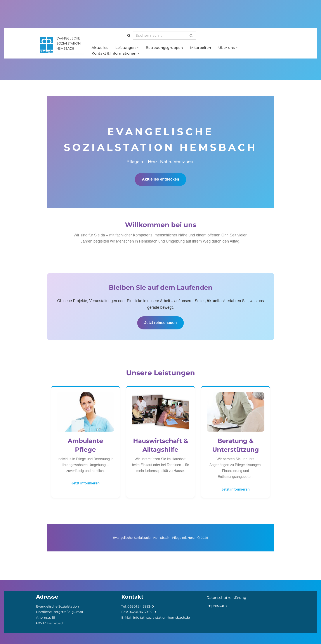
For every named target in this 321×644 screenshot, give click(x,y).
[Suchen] (129, 35)
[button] (138, 47)
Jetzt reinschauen (160, 323)
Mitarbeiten (201, 47)
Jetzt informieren (86, 484)
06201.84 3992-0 (141, 606)
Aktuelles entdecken (160, 179)
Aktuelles (100, 47)
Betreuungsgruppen (164, 47)
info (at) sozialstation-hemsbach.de (161, 617)
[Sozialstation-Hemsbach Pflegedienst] (60, 44)
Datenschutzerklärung (226, 598)
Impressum (217, 606)
